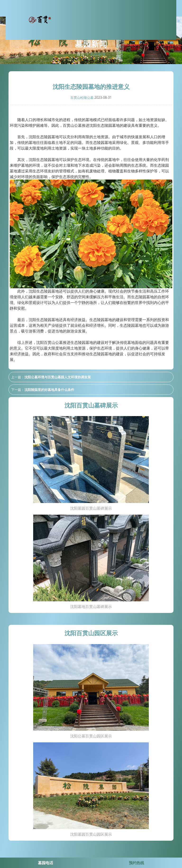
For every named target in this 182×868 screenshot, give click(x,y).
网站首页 (86, 19)
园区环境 (135, 19)
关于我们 (102, 19)
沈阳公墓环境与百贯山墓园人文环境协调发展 (58, 377)
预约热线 (136, 863)
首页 (81, 54)
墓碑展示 (119, 19)
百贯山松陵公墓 (82, 97)
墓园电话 (45, 863)
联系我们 (168, 19)
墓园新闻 (152, 19)
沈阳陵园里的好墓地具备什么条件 (49, 390)
